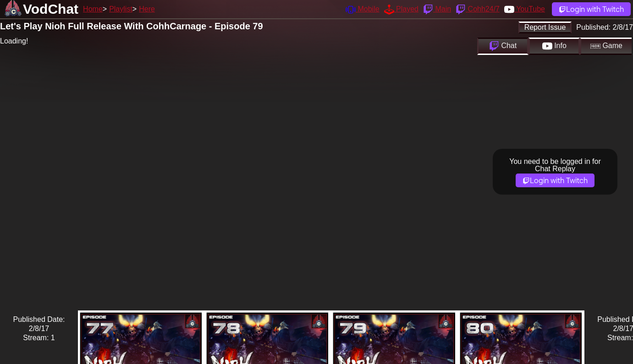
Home (93, 9)
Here (147, 9)
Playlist (121, 9)
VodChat (51, 9)
